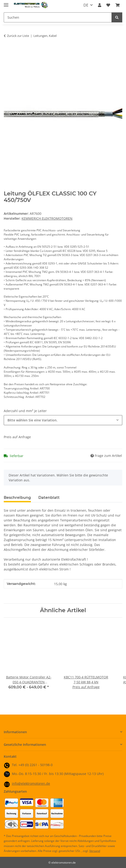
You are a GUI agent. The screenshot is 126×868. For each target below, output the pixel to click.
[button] (100, 5)
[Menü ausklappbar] (6, 3)
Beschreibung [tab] (17, 498)
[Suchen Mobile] (58, 17)
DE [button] (86, 5)
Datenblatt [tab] (49, 498)
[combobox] (63, 420)
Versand (95, 851)
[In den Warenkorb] (7, 50)
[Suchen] (117, 17)
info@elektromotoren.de (31, 783)
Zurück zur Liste (18, 36)
